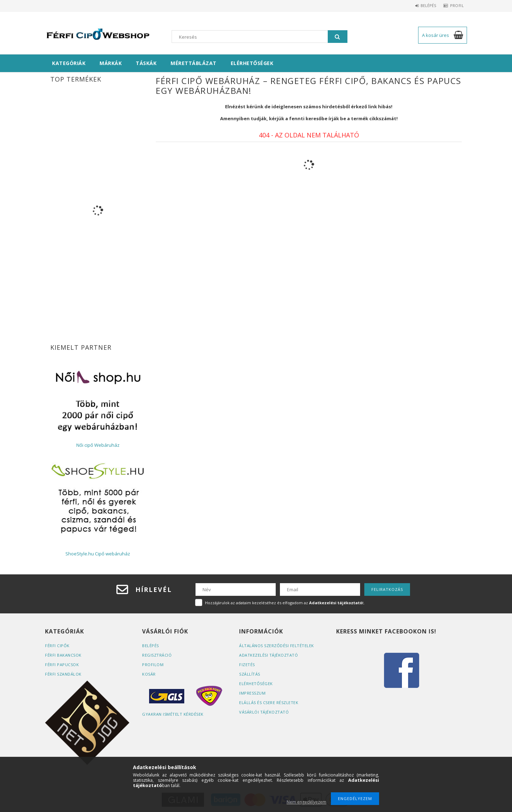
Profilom (153, 665)
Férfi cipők (57, 646)
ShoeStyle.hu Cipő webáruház (98, 554)
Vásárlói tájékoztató (264, 712)
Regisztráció (157, 655)
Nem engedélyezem (306, 802)
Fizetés (247, 665)
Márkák (111, 63)
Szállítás (250, 674)
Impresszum (252, 693)
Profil (455, 6)
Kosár (149, 674)
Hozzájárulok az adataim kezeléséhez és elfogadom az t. (285, 603)
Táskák (146, 63)
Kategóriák (69, 63)
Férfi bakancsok (63, 655)
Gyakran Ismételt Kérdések (173, 714)
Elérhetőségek (252, 63)
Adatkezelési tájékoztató (268, 655)
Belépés (423, 6)
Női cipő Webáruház (98, 445)
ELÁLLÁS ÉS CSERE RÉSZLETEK (269, 703)
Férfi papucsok (62, 665)
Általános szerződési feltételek (277, 646)
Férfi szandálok (63, 674)
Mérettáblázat (194, 63)
